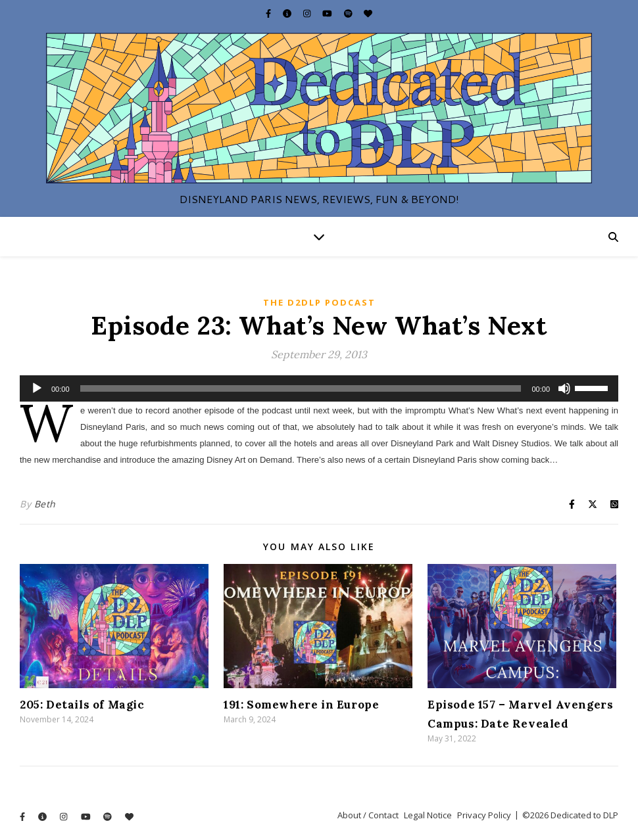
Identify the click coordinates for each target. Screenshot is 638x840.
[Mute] (564, 388)
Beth (45, 504)
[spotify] (349, 13)
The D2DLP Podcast (319, 302)
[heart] (368, 13)
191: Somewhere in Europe (301, 705)
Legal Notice (428, 815)
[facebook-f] (269, 13)
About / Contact (368, 815)
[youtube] (328, 13)
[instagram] (308, 13)
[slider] (301, 388)
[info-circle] (288, 13)
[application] (319, 388)
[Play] (37, 388)
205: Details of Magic (82, 705)
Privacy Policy (484, 815)
